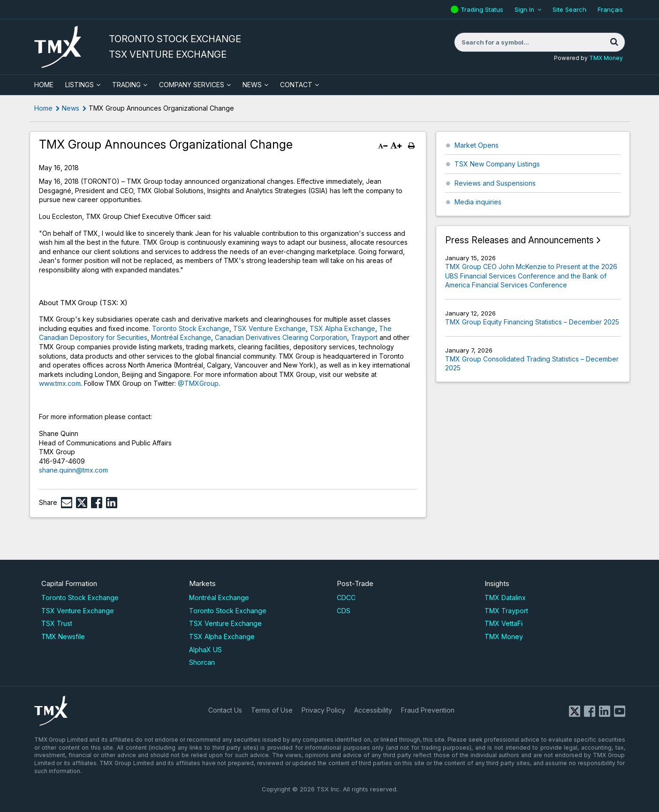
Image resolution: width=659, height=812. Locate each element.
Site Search (569, 9)
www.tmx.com (60, 383)
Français (610, 9)
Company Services (192, 85)
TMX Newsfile (63, 636)
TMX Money (606, 58)
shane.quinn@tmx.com (73, 470)
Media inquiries (478, 202)
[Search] (614, 42)
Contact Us (225, 710)
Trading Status (483, 9)
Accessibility (373, 710)
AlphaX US (205, 650)
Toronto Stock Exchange (191, 328)
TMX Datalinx (505, 598)
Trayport (364, 337)
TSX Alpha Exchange (342, 328)
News (252, 85)
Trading (126, 85)
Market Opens (477, 145)
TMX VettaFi (504, 623)
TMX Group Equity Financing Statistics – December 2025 (532, 322)
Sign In (524, 9)
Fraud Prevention (428, 710)
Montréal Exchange (181, 337)
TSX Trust (57, 623)
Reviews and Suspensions (495, 183)
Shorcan (202, 662)
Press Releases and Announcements (519, 240)
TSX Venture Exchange (269, 328)
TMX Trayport (506, 611)
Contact (296, 85)
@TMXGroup (198, 383)
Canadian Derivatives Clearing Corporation (281, 337)
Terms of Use (272, 710)
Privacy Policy (323, 710)
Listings (80, 85)
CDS (344, 611)
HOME (44, 85)
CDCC (346, 598)
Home (43, 108)
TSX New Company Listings (497, 164)
